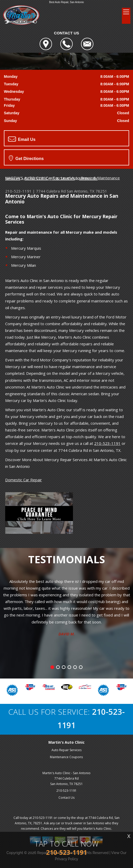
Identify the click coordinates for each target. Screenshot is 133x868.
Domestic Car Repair (24, 480)
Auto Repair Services (66, 750)
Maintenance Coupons (66, 757)
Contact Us (66, 798)
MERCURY (88, 178)
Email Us (22, 139)
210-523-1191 (18, 191)
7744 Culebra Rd (51, 191)
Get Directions (26, 158)
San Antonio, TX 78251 (87, 191)
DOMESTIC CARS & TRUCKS (50, 178)
